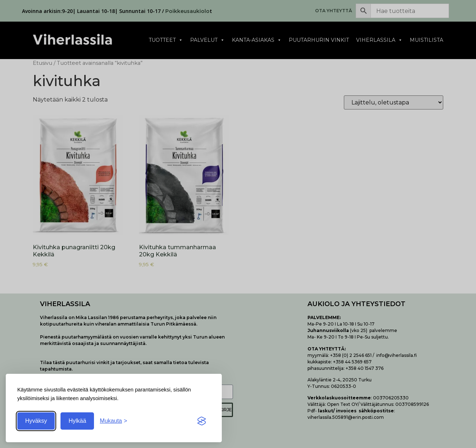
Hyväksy (36, 421)
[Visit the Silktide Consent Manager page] (202, 421)
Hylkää (77, 421)
